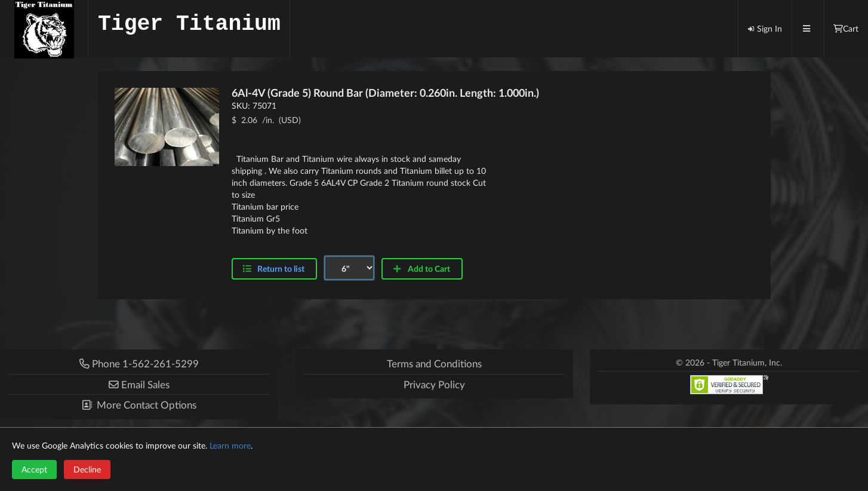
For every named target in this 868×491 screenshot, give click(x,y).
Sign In (765, 28)
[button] (139, 384)
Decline (87, 469)
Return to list (281, 268)
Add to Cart (421, 268)
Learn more (230, 445)
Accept (34, 469)
